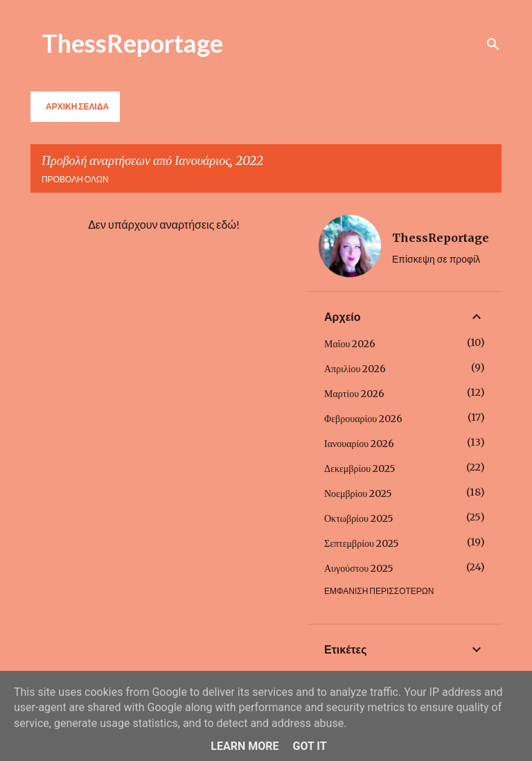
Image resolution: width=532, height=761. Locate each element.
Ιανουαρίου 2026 (359, 444)
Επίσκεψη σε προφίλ (436, 259)
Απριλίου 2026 (355, 369)
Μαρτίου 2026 (354, 394)
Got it (309, 746)
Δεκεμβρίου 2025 (360, 469)
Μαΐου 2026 (350, 344)
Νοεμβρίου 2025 (358, 493)
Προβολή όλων (75, 179)
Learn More (245, 746)
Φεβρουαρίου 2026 (363, 419)
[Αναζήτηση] (493, 44)
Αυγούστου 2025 (359, 568)
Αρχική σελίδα (77, 106)
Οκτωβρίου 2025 (359, 518)
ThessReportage (132, 43)
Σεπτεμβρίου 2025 (362, 543)
